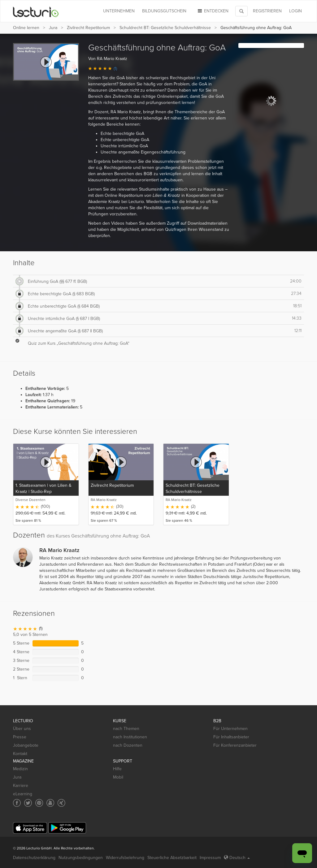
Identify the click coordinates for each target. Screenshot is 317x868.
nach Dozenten (128, 745)
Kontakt (20, 754)
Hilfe (117, 769)
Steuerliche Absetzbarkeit (172, 858)
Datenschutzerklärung (34, 858)
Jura (53, 28)
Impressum (210, 858)
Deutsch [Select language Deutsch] (237, 858)
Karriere (21, 786)
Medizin (20, 769)
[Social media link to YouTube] (50, 803)
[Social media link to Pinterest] (39, 803)
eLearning (23, 794)
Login (295, 11)
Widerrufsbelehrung (125, 858)
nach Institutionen (130, 737)
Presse (20, 737)
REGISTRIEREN (267, 11)
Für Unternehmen (230, 729)
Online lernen (26, 28)
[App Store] (30, 828)
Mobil (118, 777)
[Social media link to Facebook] (17, 803)
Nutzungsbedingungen (81, 858)
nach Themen (126, 729)
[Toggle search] (241, 11)
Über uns (22, 729)
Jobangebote (26, 745)
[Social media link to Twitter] (28, 803)
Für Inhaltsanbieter (231, 737)
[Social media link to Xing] (61, 803)
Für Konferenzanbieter (235, 745)
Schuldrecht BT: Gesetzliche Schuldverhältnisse (165, 28)
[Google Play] (67, 828)
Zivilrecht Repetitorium (88, 28)
